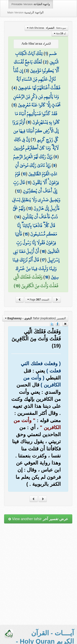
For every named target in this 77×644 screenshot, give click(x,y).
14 (18, 217)
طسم (53, 54)
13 (29, 208)
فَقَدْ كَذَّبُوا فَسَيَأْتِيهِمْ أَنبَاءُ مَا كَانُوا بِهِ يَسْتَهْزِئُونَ (37, 118)
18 (47, 277)
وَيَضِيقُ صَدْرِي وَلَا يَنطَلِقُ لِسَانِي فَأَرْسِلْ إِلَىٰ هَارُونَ (36, 204)
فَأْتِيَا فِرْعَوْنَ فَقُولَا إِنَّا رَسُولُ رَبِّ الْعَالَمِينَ (37, 243)
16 (43, 251)
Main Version (25, 13)
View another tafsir (38, 519)
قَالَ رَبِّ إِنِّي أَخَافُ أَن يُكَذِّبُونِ (35, 187)
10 (24, 174)
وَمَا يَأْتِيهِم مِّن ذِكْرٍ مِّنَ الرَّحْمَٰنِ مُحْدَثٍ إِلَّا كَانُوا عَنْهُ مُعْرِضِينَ (37, 101)
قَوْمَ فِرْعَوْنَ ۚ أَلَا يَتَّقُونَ (37, 178)
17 (43, 260)
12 (18, 191)
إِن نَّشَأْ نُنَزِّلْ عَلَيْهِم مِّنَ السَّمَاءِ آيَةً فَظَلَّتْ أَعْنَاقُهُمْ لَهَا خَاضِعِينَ (37, 79)
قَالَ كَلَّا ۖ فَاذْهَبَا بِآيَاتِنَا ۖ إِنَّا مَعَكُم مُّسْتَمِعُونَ (37, 230)
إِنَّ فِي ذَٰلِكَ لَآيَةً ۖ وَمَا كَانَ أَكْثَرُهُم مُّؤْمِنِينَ (36, 144)
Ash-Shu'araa (46, 28)
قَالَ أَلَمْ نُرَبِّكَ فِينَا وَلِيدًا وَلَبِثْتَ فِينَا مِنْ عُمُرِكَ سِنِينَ (36, 269)
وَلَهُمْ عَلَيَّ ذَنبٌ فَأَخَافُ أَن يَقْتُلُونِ (35, 213)
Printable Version (31, 4)
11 (29, 183)
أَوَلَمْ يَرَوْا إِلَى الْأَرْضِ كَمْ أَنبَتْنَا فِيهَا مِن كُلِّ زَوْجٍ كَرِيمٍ (36, 131)
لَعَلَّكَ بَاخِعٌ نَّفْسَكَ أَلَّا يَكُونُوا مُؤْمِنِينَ (36, 66)
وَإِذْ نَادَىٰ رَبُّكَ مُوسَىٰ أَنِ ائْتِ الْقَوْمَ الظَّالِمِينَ (36, 170)
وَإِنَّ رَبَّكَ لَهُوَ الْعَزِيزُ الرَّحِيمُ (33, 157)
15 (26, 234)
